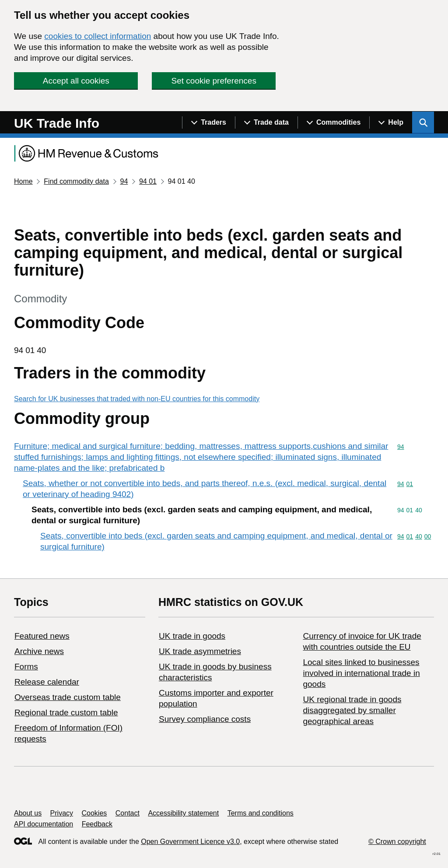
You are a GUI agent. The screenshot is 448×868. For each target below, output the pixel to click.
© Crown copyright (397, 842)
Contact (128, 813)
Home (23, 181)
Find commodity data (76, 181)
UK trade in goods (192, 636)
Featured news (42, 636)
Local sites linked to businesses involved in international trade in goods (361, 673)
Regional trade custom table (66, 712)
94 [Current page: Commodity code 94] (124, 181)
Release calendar (47, 682)
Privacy (62, 813)
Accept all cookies (76, 81)
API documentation (44, 824)
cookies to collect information (98, 36)
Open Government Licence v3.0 (190, 842)
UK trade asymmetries (200, 651)
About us (28, 813)
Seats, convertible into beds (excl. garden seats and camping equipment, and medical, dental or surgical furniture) (216, 541)
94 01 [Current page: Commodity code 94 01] (148, 181)
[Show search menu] (423, 122)
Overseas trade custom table (68, 697)
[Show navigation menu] (208, 122)
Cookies (94, 813)
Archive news (39, 651)
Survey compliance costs (205, 719)
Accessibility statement (183, 813)
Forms (26, 667)
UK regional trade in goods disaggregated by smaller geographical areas (352, 710)
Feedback (97, 824)
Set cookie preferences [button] (214, 81)
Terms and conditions (261, 813)
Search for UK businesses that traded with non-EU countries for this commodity (137, 399)
